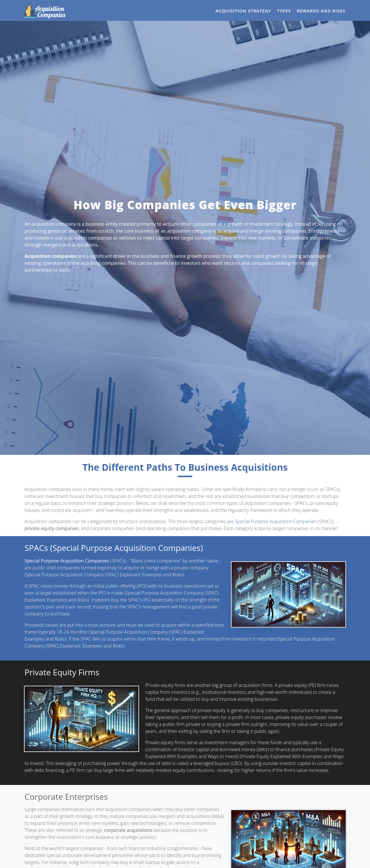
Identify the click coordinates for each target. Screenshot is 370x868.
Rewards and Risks (321, 11)
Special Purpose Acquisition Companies (276, 521)
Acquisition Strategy (243, 11)
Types (284, 11)
